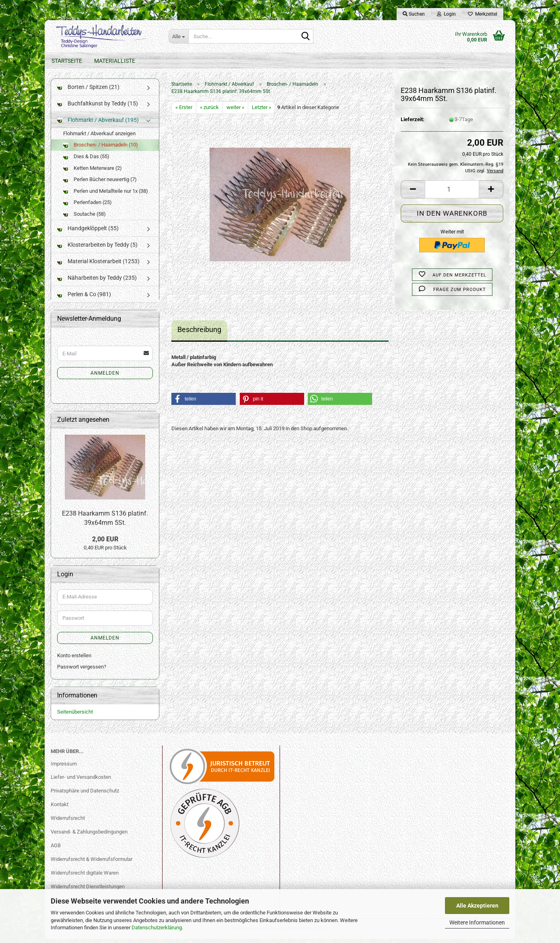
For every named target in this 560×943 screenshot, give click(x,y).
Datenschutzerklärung (157, 928)
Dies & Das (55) (86, 160)
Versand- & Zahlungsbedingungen (89, 836)
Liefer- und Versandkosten (81, 781)
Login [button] (446, 14)
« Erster (184, 111)
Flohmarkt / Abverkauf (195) (98, 124)
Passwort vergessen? (82, 671)
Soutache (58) (84, 218)
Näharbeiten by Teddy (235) (97, 282)
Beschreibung (199, 333)
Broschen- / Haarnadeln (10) (101, 149)
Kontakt (60, 808)
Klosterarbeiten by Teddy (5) (97, 249)
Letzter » (261, 111)
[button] (413, 193)
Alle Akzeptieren (477, 906)
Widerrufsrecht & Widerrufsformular (92, 863)
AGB (56, 849)
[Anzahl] (452, 193)
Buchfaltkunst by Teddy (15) (98, 107)
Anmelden (105, 377)
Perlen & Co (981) (84, 299)
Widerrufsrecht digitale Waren (85, 877)
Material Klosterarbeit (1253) (98, 266)
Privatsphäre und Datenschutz (85, 795)
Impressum (64, 768)
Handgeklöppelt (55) (88, 233)
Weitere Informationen (477, 922)
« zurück (209, 111)
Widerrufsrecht (68, 822)
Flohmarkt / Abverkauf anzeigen (99, 137)
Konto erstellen (74, 659)
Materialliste (115, 61)
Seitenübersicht (75, 716)
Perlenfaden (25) (87, 206)
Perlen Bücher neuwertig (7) (100, 183)
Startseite (67, 61)
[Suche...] (178, 36)
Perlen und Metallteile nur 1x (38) (106, 195)
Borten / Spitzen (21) (88, 91)
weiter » (235, 111)
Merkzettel (483, 14)
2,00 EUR (105, 544)
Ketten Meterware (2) (93, 172)
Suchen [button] (414, 14)
